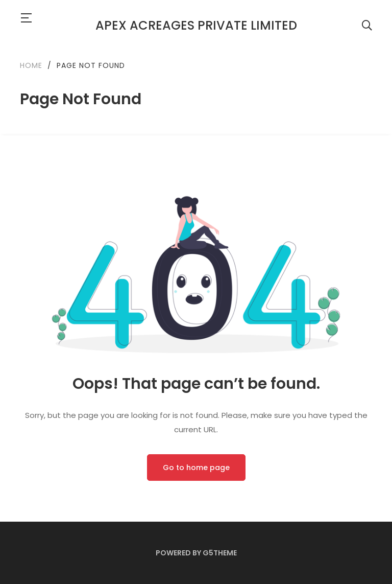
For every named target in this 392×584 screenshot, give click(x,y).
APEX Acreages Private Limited (196, 25)
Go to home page (196, 468)
